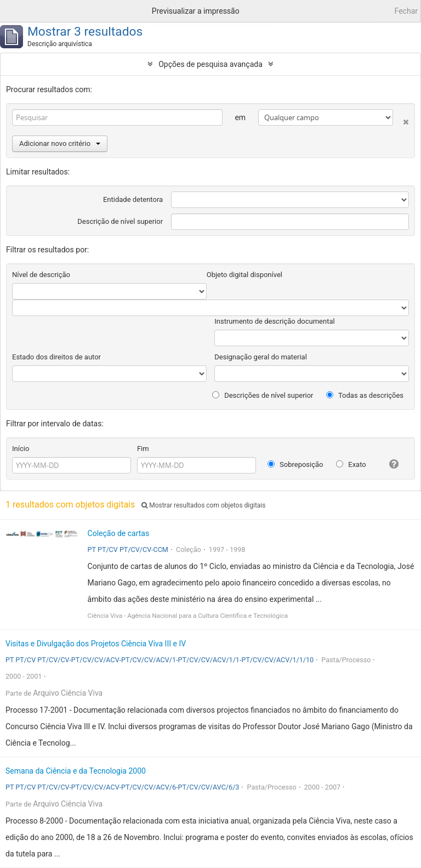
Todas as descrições (365, 395)
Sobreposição (295, 464)
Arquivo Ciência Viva (68, 693)
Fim (143, 449)
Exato (351, 464)
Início (21, 449)
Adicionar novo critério (60, 143)
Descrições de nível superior (263, 395)
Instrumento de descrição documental (274, 321)
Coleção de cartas (119, 533)
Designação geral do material (261, 357)
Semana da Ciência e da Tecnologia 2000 (76, 771)
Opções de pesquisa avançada (210, 64)
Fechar (406, 11)
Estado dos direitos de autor (56, 357)
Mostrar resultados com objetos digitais (203, 505)
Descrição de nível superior (120, 221)
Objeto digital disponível (244, 275)
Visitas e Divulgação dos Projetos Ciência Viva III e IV (96, 644)
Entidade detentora (133, 199)
